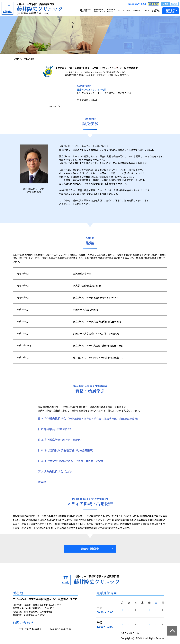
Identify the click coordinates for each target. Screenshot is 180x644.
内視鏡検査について (111, 10)
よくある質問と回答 (156, 10)
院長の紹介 (137, 10)
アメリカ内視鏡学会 (56, 471)
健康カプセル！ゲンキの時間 (92, 89)
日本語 (165, 4)
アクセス (146, 10)
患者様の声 (153, 4)
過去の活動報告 (90, 548)
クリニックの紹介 (124, 10)
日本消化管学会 (72, 461)
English (174, 4)
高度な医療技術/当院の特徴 (85, 10)
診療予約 (171, 11)
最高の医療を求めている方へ (99, 10)
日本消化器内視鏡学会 (89, 418)
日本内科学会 (55, 429)
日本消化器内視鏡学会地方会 (66, 450)
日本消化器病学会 (61, 440)
